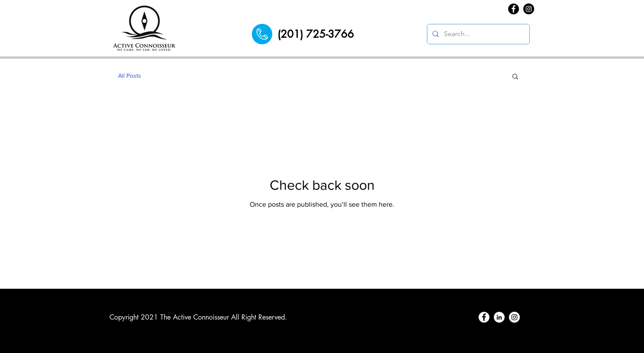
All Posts (130, 76)
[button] (515, 77)
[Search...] (477, 34)
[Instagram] (529, 9)
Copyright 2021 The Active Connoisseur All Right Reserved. (198, 317)
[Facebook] (514, 9)
